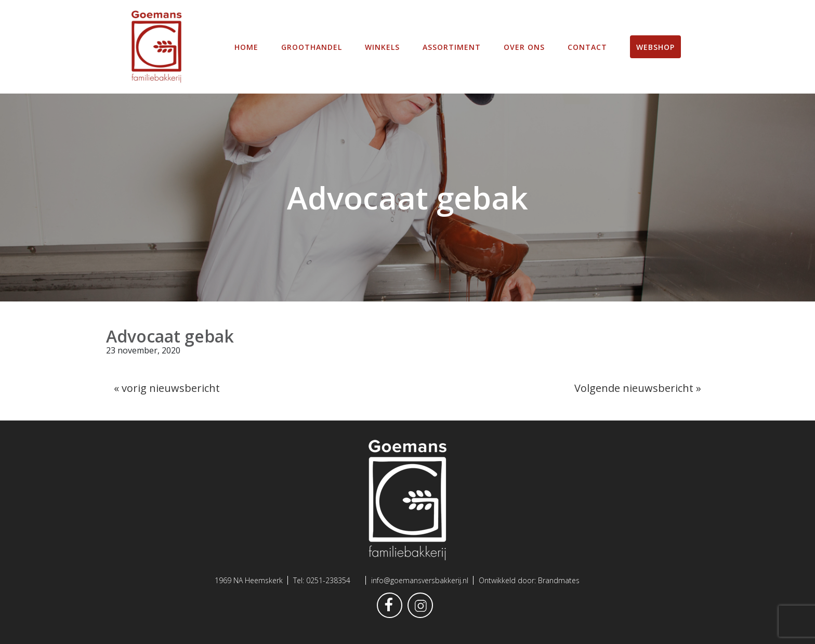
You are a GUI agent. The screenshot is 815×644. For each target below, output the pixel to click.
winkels (382, 47)
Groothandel (312, 47)
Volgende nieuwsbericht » (638, 388)
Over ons (524, 47)
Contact (587, 47)
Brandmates (559, 580)
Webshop (655, 47)
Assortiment (452, 47)
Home (246, 47)
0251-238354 (328, 580)
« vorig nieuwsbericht (167, 388)
